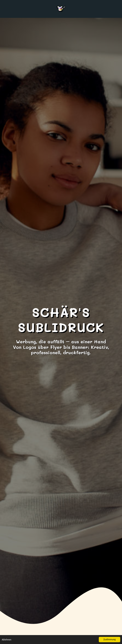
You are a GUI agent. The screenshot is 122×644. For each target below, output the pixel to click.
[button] (4, 9)
